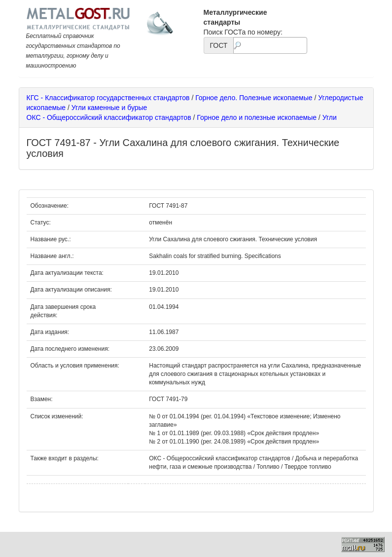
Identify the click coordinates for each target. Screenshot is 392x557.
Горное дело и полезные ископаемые (257, 117)
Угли (330, 117)
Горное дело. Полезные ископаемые (254, 98)
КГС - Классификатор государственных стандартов (108, 98)
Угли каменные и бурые (109, 108)
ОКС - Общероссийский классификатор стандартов (109, 117)
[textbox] (270, 45)
